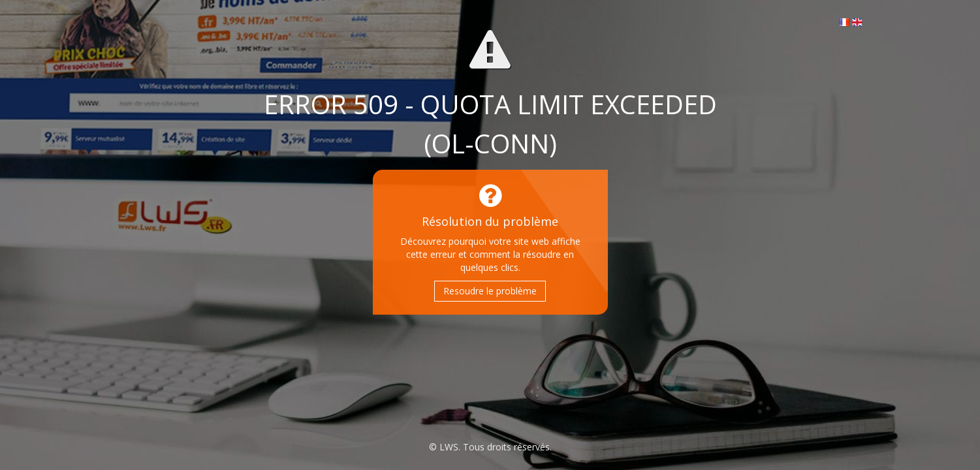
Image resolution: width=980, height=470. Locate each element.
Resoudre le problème (490, 291)
